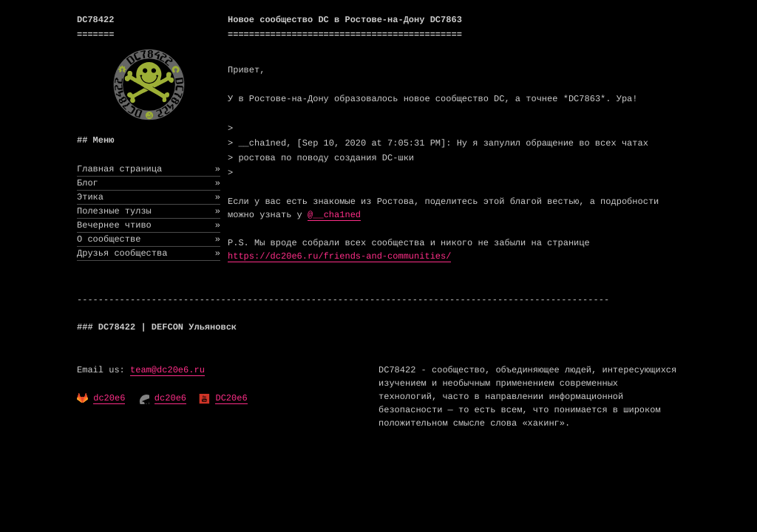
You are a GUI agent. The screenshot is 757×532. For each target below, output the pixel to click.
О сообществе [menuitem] (149, 239)
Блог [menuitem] (149, 183)
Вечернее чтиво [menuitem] (149, 225)
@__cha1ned (334, 215)
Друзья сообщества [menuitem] (149, 253)
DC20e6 (231, 398)
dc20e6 (109, 398)
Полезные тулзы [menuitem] (149, 211)
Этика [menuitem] (149, 197)
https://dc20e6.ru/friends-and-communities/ (339, 256)
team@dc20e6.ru (167, 370)
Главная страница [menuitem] (149, 169)
